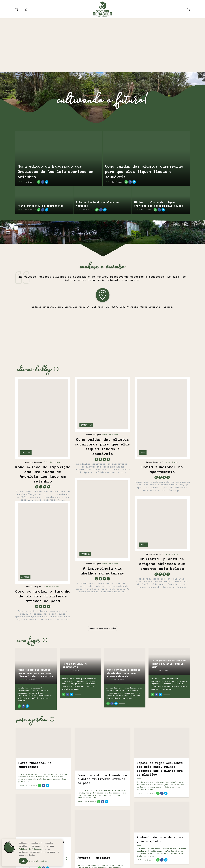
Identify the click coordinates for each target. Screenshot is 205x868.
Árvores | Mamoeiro (94, 858)
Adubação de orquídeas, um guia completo (160, 839)
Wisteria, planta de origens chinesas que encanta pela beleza (159, 204)
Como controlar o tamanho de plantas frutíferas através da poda (43, 596)
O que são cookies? (39, 861)
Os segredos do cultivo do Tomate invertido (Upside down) (169, 664)
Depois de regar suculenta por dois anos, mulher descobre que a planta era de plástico (160, 769)
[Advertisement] (103, 45)
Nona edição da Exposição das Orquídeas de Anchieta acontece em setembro (55, 171)
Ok (23, 861)
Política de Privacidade (31, 849)
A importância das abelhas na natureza (97, 204)
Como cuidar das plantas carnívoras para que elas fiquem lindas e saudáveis (144, 171)
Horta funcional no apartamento (41, 206)
